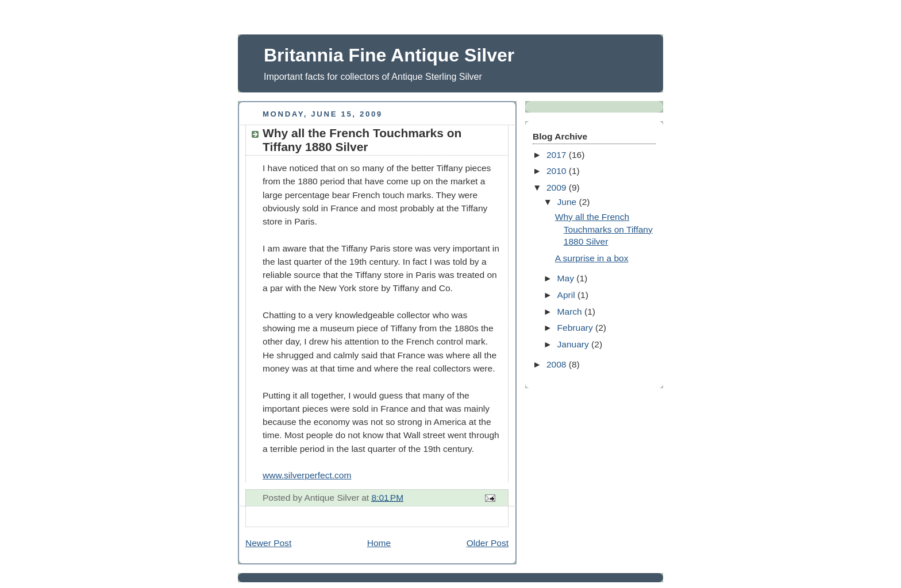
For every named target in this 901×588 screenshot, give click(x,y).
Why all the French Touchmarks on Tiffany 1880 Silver (604, 229)
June (568, 202)
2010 (558, 171)
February (576, 328)
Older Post (488, 543)
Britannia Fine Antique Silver (389, 55)
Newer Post (268, 543)
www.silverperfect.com (307, 475)
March (571, 312)
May (567, 278)
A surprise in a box (592, 258)
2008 (558, 364)
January (575, 344)
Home (379, 543)
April (567, 295)
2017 (558, 155)
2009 (558, 187)
